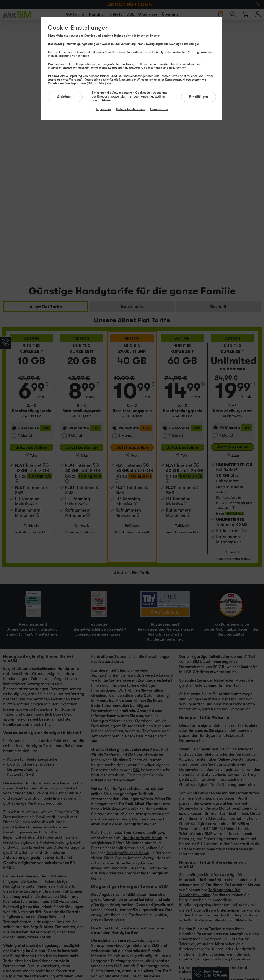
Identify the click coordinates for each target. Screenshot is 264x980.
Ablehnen (65, 97)
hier (130, 96)
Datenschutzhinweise (130, 109)
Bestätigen (198, 97)
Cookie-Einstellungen (78, 28)
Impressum (103, 109)
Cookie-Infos (159, 109)
